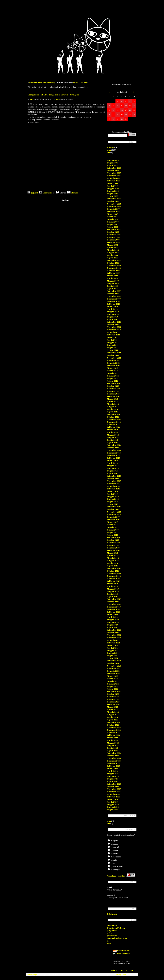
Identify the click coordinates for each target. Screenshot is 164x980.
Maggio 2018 (113, 558)
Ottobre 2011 (113, 355)
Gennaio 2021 (113, 640)
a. (108, 941)
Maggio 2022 (113, 681)
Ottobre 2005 (113, 170)
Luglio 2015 (112, 471)
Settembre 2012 (114, 383)
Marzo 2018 (112, 553)
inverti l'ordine (80, 82)
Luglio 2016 (112, 502)
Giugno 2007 (113, 222)
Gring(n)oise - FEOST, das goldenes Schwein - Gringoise (53, 95)
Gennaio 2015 (113, 455)
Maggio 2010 (113, 312)
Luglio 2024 (112, 748)
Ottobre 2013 (113, 417)
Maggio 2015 (113, 466)
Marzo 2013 (112, 399)
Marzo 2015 (112, 460)
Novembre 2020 (114, 635)
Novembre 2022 (114, 697)
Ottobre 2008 (113, 263)
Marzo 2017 (112, 522)
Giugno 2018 (113, 561)
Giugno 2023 (113, 715)
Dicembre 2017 (114, 545)
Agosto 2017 (113, 535)
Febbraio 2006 (114, 181)
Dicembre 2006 (114, 206)
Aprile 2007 (112, 217)
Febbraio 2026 (114, 797)
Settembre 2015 (114, 476)
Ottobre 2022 (113, 694)
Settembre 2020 (114, 630)
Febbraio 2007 (114, 212)
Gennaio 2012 (113, 363)
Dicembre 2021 (114, 668)
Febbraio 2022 (114, 674)
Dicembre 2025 (114, 792)
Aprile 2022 (112, 679)
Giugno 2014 (113, 437)
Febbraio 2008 (114, 242)
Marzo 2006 (112, 183)
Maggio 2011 (113, 342)
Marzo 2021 (112, 645)
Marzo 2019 (112, 584)
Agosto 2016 (113, 504)
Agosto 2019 (113, 597)
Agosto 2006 (113, 196)
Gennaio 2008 (113, 240)
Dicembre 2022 (114, 699)
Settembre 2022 (114, 691)
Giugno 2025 (113, 776)
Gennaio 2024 (113, 733)
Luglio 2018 (112, 563)
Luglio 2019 (112, 594)
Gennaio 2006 (113, 178)
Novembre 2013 (114, 419)
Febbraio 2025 (114, 766)
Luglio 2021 (112, 656)
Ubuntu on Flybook (116, 928)
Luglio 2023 (112, 717)
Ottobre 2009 (113, 294)
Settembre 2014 (114, 445)
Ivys (109, 943)
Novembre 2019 (114, 604)
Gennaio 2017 (113, 517)
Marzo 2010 (112, 306)
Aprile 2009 (112, 278)
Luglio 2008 (112, 255)
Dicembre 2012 (114, 391)
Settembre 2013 (114, 414)
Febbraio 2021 (114, 643)
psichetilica (112, 936)
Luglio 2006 (112, 194)
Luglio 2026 (112, 810)
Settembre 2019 (114, 599)
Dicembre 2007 (114, 237)
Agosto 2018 (113, 566)
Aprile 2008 (112, 247)
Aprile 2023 (112, 709)
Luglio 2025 (112, 779)
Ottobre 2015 (113, 478)
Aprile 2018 (112, 555)
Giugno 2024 (113, 745)
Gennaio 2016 (113, 486)
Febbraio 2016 (114, 489)
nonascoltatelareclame (117, 938)
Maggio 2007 (113, 219)
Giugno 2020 (113, 622)
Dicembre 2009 (114, 299)
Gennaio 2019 (113, 579)
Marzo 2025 (112, 768)
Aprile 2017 (112, 525)
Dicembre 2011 (114, 360)
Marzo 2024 (112, 738)
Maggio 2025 (113, 774)
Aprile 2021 (112, 648)
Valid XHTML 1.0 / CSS (122, 970)
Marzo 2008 (112, 245)
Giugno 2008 (113, 253)
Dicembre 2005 (114, 176)
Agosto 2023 (113, 720)
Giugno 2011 (113, 345)
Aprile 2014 (112, 432)
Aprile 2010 (112, 309)
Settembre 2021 (114, 661)
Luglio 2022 (112, 686)
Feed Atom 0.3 (122, 954)
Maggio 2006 (113, 188)
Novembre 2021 (114, 666)
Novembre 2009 (114, 296)
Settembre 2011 (114, 353)
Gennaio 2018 (113, 548)
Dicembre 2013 (114, 422)
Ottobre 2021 (113, 663)
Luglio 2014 (112, 440)
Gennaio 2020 (113, 609)
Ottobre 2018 (113, 571)
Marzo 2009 (112, 276)
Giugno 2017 (113, 530)
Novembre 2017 (114, 543)
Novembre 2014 (114, 450)
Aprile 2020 (112, 617)
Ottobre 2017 (113, 540)
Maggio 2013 (113, 404)
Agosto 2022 (113, 689)
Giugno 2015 (113, 468)
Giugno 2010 (113, 314)
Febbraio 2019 (114, 581)
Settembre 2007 (114, 229)
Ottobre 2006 (113, 201)
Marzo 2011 (112, 337)
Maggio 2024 (113, 743)
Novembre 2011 (114, 358)
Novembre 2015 (114, 481)
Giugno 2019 (113, 591)
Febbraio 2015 (114, 458)
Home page (32, 975)
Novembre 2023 (114, 727)
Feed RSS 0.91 (122, 951)
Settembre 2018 (114, 568)
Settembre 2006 (114, 199)
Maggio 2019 (113, 589)
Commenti (45, 193)
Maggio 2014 (113, 435)
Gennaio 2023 (113, 702)
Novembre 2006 (114, 204)
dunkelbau (112, 925)
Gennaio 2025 (113, 763)
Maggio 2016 (113, 496)
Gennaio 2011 (113, 332)
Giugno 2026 (113, 807)
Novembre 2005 (114, 173)
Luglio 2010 (112, 317)
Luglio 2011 (112, 348)
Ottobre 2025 (113, 786)
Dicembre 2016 (114, 514)
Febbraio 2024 (114, 735)
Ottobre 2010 (113, 324)
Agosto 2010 (113, 319)
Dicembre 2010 (114, 330)
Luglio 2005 (112, 163)
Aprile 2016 (112, 494)
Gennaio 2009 (113, 271)
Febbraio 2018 (114, 550)
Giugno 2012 (113, 376)
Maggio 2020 (113, 620)
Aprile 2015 (112, 463)
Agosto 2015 (113, 473)
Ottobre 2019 (113, 602)
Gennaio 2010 (113, 301)
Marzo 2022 (112, 676)
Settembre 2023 (114, 722)
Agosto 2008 (113, 258)
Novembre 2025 (114, 789)
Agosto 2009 (113, 289)
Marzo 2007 (112, 214)
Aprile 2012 (112, 371)
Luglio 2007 (112, 224)
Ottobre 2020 (113, 632)
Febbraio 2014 (114, 427)
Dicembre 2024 (114, 761)
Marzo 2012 (112, 368)
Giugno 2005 (113, 160)
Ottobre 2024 (113, 756)
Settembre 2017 (114, 537)
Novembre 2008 (114, 265)
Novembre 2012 (114, 389)
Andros (110, 147)
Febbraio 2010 (114, 304)
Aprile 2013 (112, 401)
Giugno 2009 (113, 283)
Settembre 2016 (114, 507)
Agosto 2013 (113, 412)
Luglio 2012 (112, 378)
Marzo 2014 (112, 430)
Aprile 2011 (112, 340)
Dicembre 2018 (114, 576)
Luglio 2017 (112, 532)
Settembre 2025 (114, 784)
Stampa (73, 193)
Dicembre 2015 (114, 484)
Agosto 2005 (113, 165)
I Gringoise (112, 914)
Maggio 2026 (113, 804)
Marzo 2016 (112, 491)
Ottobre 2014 (113, 448)
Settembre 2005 (114, 168)
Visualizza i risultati (116, 876)
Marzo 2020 (112, 614)
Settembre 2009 (114, 291)
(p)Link (33, 193)
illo (108, 152)
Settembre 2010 (114, 322)
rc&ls (110, 933)
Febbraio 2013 (114, 396)
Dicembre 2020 (114, 638)
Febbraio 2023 (114, 704)
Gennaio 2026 (113, 794)
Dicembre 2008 (114, 268)
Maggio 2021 (113, 650)
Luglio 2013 (112, 409)
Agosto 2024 (113, 751)
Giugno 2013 (113, 407)
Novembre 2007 (114, 235)
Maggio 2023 (113, 712)
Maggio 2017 (113, 527)
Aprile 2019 (112, 586)
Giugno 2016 (113, 499)
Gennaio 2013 (113, 394)
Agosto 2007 (113, 227)
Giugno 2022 (113, 684)
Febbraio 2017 (114, 520)
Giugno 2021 (113, 653)
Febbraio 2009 (114, 273)
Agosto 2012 (113, 381)
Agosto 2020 (113, 627)
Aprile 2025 (112, 771)
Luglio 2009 (112, 286)
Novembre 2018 (114, 573)
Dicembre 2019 (114, 607)
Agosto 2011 (113, 350)
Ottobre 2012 (113, 386)
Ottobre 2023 (113, 725)
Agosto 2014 (113, 443)
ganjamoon (112, 931)
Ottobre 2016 (113, 509)
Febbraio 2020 (114, 612)
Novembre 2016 (114, 512)
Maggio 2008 (113, 250)
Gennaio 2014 (113, 425)
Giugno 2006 (113, 191)
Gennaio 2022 (113, 671)
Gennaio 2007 (113, 209)
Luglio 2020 (112, 625)
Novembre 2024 (114, 758)
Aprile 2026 (112, 802)
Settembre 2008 (114, 260)
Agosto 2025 (113, 781)
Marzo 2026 (112, 799)
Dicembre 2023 (114, 730)
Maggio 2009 (113, 281)
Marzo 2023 (112, 707)
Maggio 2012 (113, 373)
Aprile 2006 (112, 186)
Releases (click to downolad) (42, 82)
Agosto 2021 (113, 658)
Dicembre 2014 (114, 453)
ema (32, 99)
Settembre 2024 (114, 753)
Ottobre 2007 (113, 232)
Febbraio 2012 (114, 366)
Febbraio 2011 (113, 335)
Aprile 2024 (112, 740)
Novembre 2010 (114, 327)
